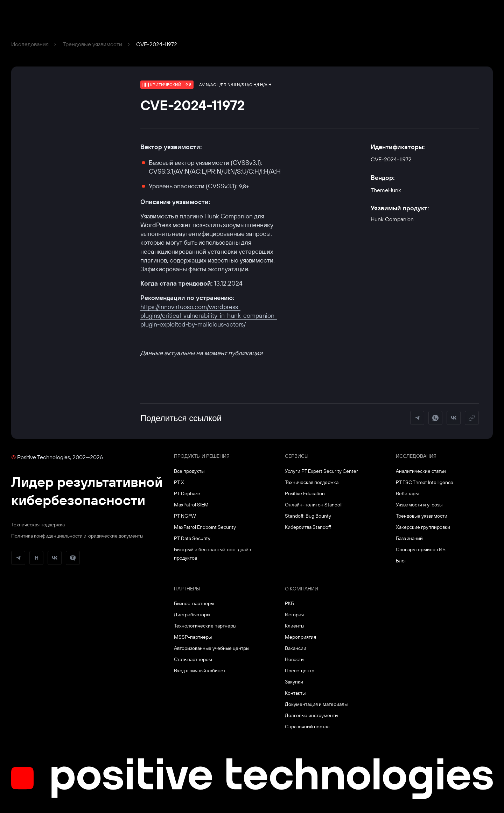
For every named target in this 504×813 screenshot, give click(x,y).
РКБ (289, 603)
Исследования (30, 44)
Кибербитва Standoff (308, 527)
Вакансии (296, 648)
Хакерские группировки (423, 527)
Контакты (295, 693)
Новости (294, 659)
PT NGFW (185, 516)
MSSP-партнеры (193, 637)
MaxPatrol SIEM (191, 505)
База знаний (409, 538)
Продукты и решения (202, 456)
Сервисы (297, 456)
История (294, 615)
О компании (302, 589)
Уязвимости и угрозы (419, 505)
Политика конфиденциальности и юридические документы (77, 536)
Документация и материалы (316, 704)
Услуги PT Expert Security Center (321, 471)
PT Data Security (192, 538)
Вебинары (407, 493)
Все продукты (189, 471)
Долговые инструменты (311, 715)
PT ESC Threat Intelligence (425, 482)
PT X (179, 482)
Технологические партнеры (205, 626)
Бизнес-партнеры (194, 603)
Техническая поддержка (38, 525)
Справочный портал (307, 727)
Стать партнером (193, 659)
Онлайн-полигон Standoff (314, 505)
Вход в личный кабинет (200, 671)
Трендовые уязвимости (92, 44)
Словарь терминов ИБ (421, 549)
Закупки (294, 682)
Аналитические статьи (421, 471)
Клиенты (295, 626)
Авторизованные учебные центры (212, 648)
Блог (401, 561)
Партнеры (187, 589)
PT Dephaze (187, 493)
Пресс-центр (300, 671)
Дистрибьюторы (192, 615)
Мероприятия (300, 637)
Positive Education (305, 493)
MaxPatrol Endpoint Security (205, 527)
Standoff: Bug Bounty (308, 516)
